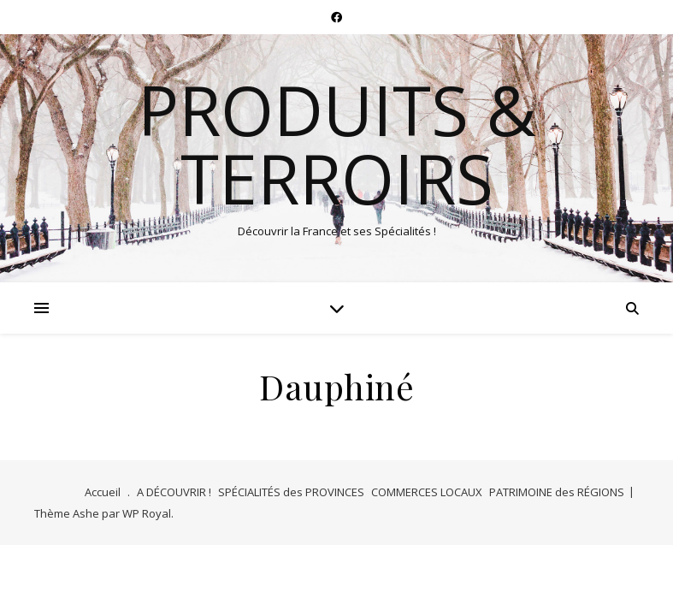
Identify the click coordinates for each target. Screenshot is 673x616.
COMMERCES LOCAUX (427, 492)
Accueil (103, 492)
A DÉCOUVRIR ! (174, 492)
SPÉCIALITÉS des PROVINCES (291, 492)
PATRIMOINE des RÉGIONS (557, 492)
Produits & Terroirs (337, 144)
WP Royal (147, 513)
